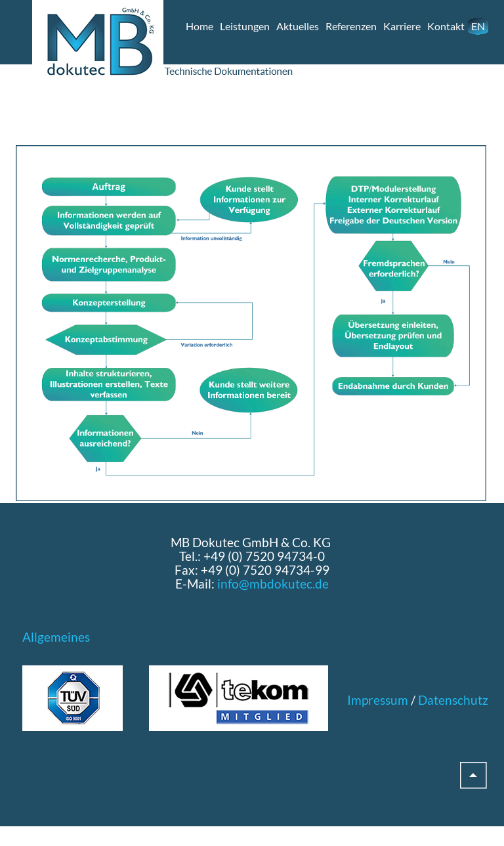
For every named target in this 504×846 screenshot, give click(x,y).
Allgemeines (56, 637)
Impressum (378, 700)
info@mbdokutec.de (273, 584)
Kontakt (446, 26)
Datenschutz (453, 700)
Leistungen (245, 26)
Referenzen (351, 26)
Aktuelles (298, 26)
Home (199, 26)
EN (478, 26)
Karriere (402, 26)
